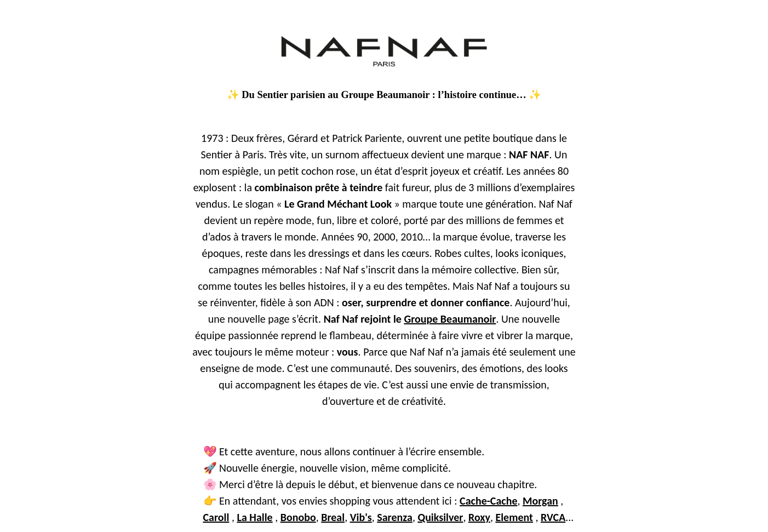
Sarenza (395, 517)
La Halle (254, 517)
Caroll (216, 517)
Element (514, 517)
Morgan (540, 501)
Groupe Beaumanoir (450, 319)
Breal (333, 517)
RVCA (553, 517)
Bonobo (298, 517)
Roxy (479, 517)
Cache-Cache (488, 501)
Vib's (361, 517)
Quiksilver (440, 517)
